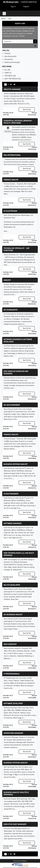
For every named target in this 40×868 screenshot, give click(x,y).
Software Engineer (13, 523)
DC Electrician (10, 211)
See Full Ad (27, 110)
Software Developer (13, 703)
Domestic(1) (9, 59)
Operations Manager (13, 733)
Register (26, 6)
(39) (6, 50)
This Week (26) (10, 76)
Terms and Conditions (20, 861)
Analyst (7, 280)
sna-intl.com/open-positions (17, 164)
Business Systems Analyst (16, 464)
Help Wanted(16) (10, 56)
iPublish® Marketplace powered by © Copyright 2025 (20, 865)
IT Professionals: (12, 674)
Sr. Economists (11, 310)
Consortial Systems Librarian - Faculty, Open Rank (18, 122)
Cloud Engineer (11, 494)
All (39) (7, 70)
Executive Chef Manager (15, 824)
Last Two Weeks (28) (13, 79)
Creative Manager (12, 89)
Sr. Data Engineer (12, 405)
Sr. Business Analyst (13, 615)
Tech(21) (7, 53)
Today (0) (8, 73)
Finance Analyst (11, 180)
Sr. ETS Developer (12, 585)
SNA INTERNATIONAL (12, 155)
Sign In (13, 6)
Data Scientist (10, 644)
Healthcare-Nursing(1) (12, 62)
